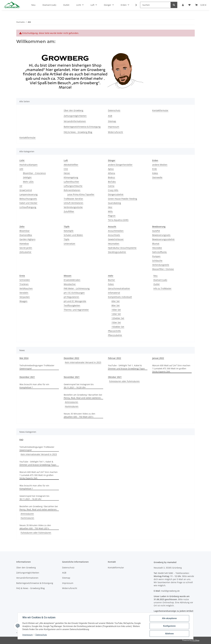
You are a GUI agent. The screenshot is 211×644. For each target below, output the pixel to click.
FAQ (21, 440)
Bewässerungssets (161, 235)
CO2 (66, 169)
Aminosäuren (72, 402)
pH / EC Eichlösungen (74, 293)
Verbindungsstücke (73, 207)
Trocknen (24, 284)
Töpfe (67, 239)
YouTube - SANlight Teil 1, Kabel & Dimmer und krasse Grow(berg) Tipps (126, 367)
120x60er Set (118, 318)
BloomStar (25, 231)
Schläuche (157, 261)
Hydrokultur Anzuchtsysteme (122, 248)
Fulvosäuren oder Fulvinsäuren (124, 381)
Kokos (155, 173)
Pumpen (156, 256)
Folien (111, 284)
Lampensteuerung (28, 194)
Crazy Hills (113, 190)
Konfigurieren (169, 626)
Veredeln (24, 293)
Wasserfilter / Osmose (163, 269)
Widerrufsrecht (115, 132)
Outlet (156, 284)
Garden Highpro (27, 239)
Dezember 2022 (71, 358)
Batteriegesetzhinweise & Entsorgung (82, 127)
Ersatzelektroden (72, 280)
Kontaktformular (160, 110)
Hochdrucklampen (28, 165)
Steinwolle (157, 177)
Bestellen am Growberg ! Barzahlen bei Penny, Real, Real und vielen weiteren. (83, 396)
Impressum (114, 127)
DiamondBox (26, 235)
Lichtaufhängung (28, 207)
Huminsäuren (72, 406)
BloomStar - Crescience (34, 173)
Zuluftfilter (69, 211)
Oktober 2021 (115, 377)
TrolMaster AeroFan (73, 199)
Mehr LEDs (28, 182)
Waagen (23, 301)
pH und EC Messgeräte (75, 301)
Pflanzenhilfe (114, 331)
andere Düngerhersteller (120, 165)
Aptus (111, 169)
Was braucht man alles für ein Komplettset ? (34, 386)
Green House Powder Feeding (122, 199)
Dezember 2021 (27, 377)
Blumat (156, 244)
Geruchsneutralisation (119, 288)
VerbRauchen (26, 288)
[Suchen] (155, 5)
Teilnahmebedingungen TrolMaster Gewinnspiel (37, 367)
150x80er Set (118, 327)
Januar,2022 (158, 358)
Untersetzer (70, 244)
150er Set (116, 322)
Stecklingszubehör (117, 252)
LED (21, 169)
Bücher (112, 280)
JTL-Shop (196, 640)
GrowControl (26, 190)
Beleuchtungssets (28, 199)
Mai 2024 (24, 358)
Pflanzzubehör (115, 335)
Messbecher (70, 284)
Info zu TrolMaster (162, 288)
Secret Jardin (26, 248)
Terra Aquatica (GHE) (118, 220)
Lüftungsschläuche (73, 186)
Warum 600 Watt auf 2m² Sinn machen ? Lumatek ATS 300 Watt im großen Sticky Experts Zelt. (171, 368)
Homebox (24, 244)
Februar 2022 (115, 358)
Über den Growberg (73, 110)
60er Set (116, 301)
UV (21, 186)
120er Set (116, 314)
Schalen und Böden (73, 235)
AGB (110, 116)
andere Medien (160, 165)
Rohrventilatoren (72, 190)
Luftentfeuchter (71, 182)
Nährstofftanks (159, 252)
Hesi (110, 207)
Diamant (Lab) (160, 280)
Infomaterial (114, 293)
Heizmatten (114, 244)
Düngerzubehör (116, 194)
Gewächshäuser (116, 239)
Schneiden (25, 280)
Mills (110, 211)
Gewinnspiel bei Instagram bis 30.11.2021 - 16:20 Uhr (79, 386)
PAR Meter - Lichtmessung (77, 288)
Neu (155, 276)
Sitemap (112, 121)
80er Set (116, 305)
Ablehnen (169, 634)
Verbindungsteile (161, 265)
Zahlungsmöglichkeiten (75, 116)
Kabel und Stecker (28, 203)
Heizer (67, 173)
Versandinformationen (75, 121)
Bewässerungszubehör (163, 239)
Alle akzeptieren (169, 618)
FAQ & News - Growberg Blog (78, 132)
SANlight (27, 177)
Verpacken (25, 297)
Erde (155, 169)
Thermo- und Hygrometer (76, 310)
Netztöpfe (69, 231)
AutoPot (156, 231)
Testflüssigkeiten (72, 305)
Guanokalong (114, 203)
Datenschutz (114, 110)
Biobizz (112, 177)
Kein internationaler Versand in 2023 (83, 362)
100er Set (116, 310)
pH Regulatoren (71, 297)
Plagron (112, 216)
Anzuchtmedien (116, 231)
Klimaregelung (71, 177)
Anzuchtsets (114, 235)
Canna (111, 186)
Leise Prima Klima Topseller (81, 194)
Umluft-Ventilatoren (73, 203)
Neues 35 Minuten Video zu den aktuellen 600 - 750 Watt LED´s (79, 415)
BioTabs (112, 182)
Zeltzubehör (25, 252)
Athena (112, 173)
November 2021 (72, 377)
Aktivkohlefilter (71, 165)
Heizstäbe (157, 248)
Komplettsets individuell (120, 297)
